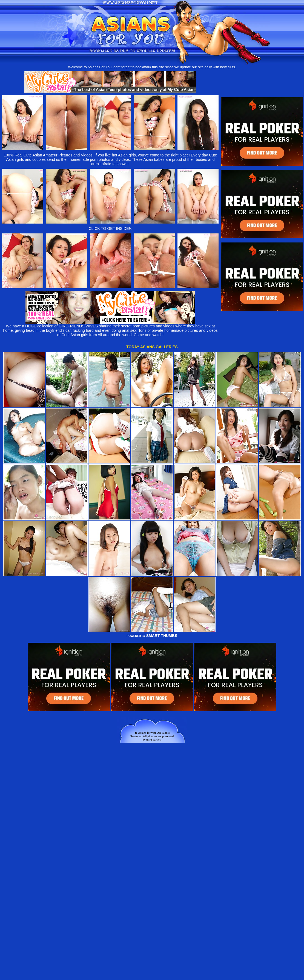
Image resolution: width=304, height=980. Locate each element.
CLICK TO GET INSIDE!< (110, 228)
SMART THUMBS (162, 636)
